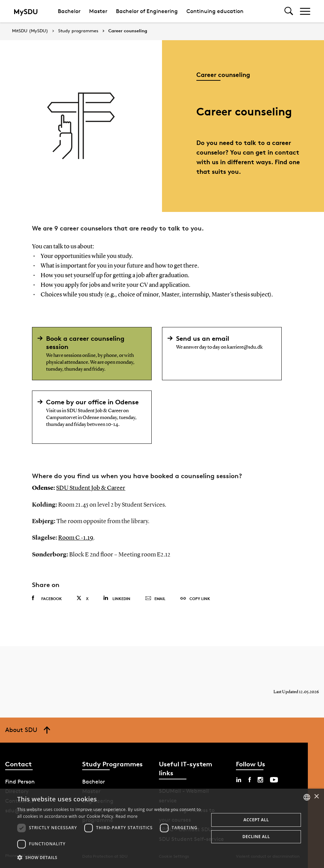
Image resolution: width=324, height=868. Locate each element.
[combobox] (307, 797)
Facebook (47, 598)
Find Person (20, 781)
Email (155, 598)
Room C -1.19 (76, 538)
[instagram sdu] (260, 779)
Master (98, 11)
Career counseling (128, 31)
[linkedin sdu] (239, 779)
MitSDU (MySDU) (30, 31)
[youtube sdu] (274, 779)
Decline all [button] (256, 837)
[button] (110, 858)
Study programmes (78, 31)
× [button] (316, 797)
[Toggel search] (289, 11)
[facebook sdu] (250, 779)
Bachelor (69, 11)
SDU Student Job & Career (91, 488)
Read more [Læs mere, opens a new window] (127, 816)
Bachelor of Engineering (147, 11)
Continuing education (215, 11)
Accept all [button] (256, 820)
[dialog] (162, 828)
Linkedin (117, 598)
